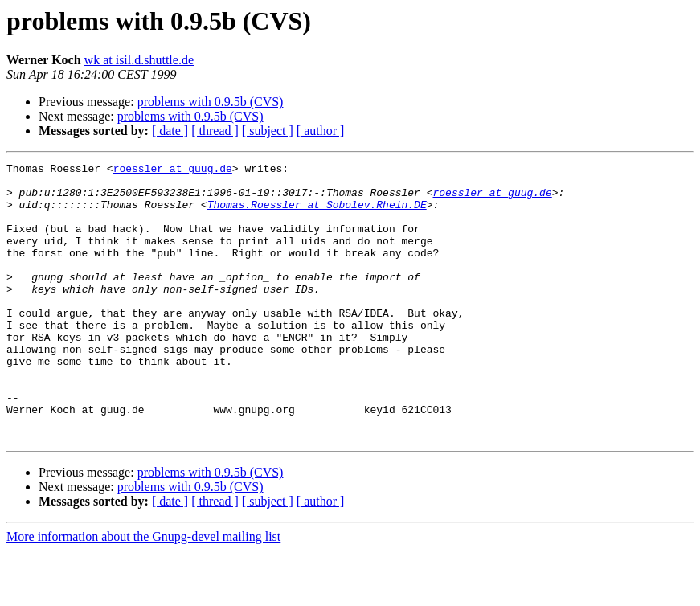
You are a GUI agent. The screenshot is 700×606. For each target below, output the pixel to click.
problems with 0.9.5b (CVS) (211, 102)
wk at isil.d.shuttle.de (139, 60)
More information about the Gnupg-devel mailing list (143, 592)
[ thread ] (215, 131)
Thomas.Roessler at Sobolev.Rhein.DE (317, 214)
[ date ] (170, 131)
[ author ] (321, 131)
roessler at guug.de (173, 170)
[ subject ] (268, 131)
